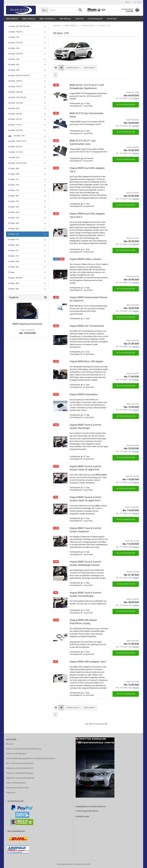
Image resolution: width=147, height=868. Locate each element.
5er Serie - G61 (17, 136)
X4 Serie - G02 (14, 223)
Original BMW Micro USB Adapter (86, 361)
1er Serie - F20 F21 (16, 32)
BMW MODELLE (12, 19)
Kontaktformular (82, 816)
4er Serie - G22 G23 (16, 103)
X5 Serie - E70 (14, 234)
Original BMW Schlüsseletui (84, 394)
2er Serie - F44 (14, 48)
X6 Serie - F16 (14, 256)
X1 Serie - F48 (14, 174)
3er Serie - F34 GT (15, 87)
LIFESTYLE (79, 19)
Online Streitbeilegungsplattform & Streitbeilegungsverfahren (31, 758)
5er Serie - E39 (14, 108)
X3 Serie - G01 (14, 207)
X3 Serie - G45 (14, 212)
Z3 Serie (11, 272)
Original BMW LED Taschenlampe (87, 326)
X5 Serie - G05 (14, 245)
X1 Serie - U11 (14, 179)
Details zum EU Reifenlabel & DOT (20, 768)
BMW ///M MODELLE (47, 19)
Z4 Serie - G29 (14, 289)
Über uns (10, 744)
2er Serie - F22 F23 (16, 43)
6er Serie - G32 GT (15, 147)
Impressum (11, 793)
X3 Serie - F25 (14, 201)
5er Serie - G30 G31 (16, 130)
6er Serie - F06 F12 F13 (17, 141)
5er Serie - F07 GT (15, 119)
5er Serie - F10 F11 (16, 125)
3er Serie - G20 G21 (16, 92)
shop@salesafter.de (90, 811)
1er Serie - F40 (14, 37)
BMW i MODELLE (29, 19)
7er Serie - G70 (14, 158)
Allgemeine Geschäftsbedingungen (20, 778)
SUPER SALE (112, 19)
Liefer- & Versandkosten (16, 783)
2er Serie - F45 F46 (16, 54)
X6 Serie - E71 (14, 251)
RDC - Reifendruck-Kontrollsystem (20, 763)
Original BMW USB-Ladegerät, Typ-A (88, 662)
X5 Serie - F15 (14, 240)
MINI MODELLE (65, 19)
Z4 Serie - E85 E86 (15, 278)
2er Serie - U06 (14, 59)
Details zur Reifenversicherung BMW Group (24, 749)
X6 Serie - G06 (14, 261)
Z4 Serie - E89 (14, 283)
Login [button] (138, 2)
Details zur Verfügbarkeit (16, 754)
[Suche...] (45, 10)
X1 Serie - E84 (14, 169)
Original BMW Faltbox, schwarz (85, 259)
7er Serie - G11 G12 (16, 152)
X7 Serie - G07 (14, 267)
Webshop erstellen (64, 864)
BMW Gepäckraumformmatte (27, 324)
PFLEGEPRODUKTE (95, 19)
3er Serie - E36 (14, 65)
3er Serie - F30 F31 (16, 81)
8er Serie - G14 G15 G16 (17, 163)
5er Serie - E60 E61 (16, 114)
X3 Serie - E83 (14, 196)
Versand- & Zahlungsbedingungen (20, 773)
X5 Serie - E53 (14, 229)
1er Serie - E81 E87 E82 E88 (19, 26)
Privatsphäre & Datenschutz (17, 788)
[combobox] (73, 68)
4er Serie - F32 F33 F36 (17, 97)
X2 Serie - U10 (14, 190)
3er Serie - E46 (14, 70)
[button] (128, 2)
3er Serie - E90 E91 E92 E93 (19, 76)
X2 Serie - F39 (14, 185)
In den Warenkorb (126, 105)
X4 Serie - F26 (14, 218)
